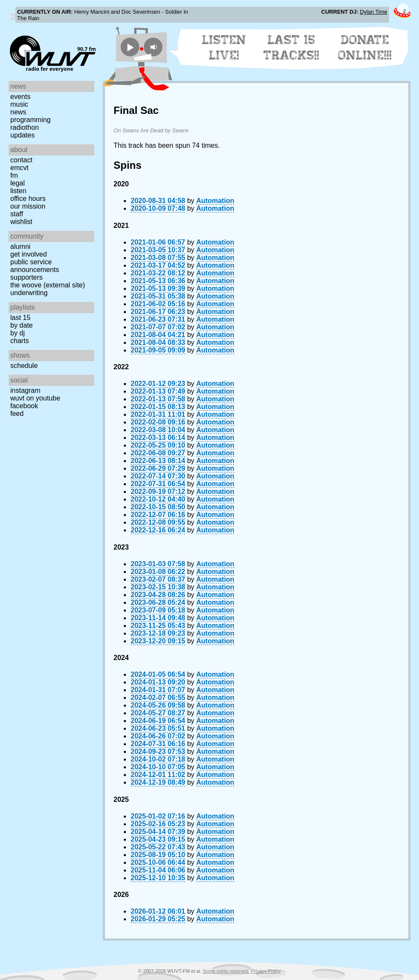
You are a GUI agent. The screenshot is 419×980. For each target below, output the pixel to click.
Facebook (24, 406)
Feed (17, 414)
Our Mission (28, 206)
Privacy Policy (266, 971)
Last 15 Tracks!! (292, 48)
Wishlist (21, 222)
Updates (22, 135)
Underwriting (29, 293)
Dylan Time (374, 12)
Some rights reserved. (226, 971)
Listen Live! (224, 48)
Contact (21, 160)
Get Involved (28, 254)
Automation (215, 201)
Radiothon (25, 127)
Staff (17, 214)
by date (21, 325)
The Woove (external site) (48, 285)
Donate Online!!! (365, 48)
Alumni (20, 246)
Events (20, 97)
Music (19, 104)
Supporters (27, 277)
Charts (20, 341)
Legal (18, 183)
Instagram (25, 390)
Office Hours (28, 199)
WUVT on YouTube (35, 398)
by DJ (18, 333)
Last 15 (20, 318)
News (18, 112)
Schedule (24, 366)
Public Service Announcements (35, 266)
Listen (18, 191)
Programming (30, 120)
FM (14, 175)
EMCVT (19, 168)
